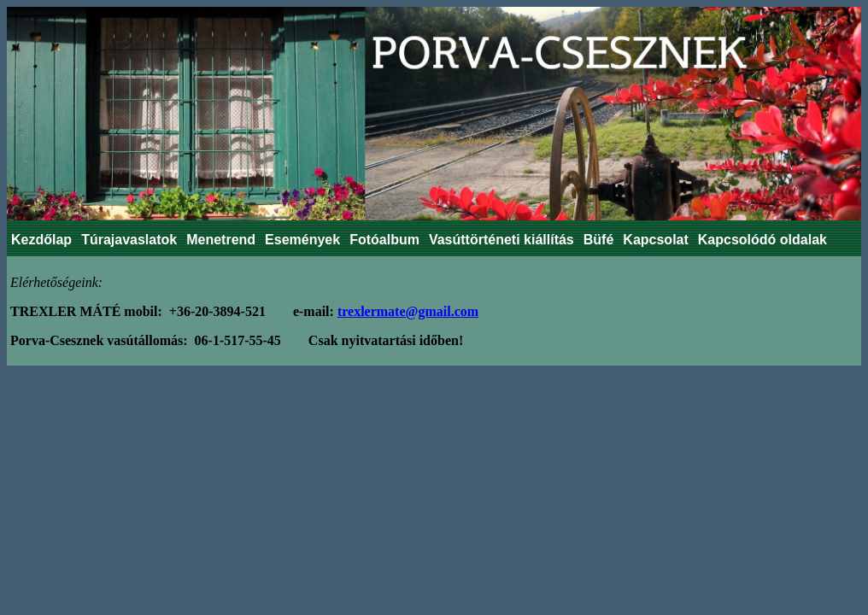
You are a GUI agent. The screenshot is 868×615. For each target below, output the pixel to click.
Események (302, 240)
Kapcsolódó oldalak (762, 240)
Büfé (599, 240)
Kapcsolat (655, 240)
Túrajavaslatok (129, 240)
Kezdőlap (41, 240)
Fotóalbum (384, 240)
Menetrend (221, 240)
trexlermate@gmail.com (408, 311)
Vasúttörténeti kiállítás (501, 240)
